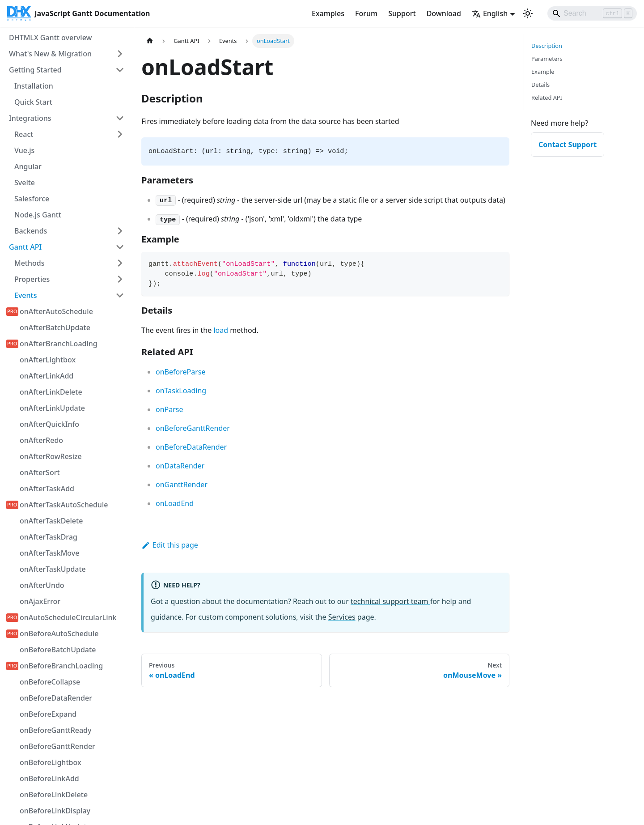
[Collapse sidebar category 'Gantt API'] (120, 247)
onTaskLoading (181, 391)
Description (547, 46)
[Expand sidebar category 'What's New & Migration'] (120, 54)
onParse (169, 409)
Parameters (547, 59)
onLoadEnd (175, 503)
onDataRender (180, 466)
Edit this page (170, 545)
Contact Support (568, 145)
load (221, 330)
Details (540, 85)
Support (402, 13)
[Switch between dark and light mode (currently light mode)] (528, 13)
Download (444, 13)
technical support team (390, 601)
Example (543, 72)
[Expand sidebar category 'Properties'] (120, 279)
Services (342, 617)
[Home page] (150, 41)
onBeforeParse (180, 372)
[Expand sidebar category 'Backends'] (120, 231)
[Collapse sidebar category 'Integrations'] (120, 118)
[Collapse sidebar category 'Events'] (120, 295)
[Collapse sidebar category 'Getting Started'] (120, 70)
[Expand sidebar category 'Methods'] (120, 263)
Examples (328, 13)
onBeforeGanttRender (193, 428)
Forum (366, 13)
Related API (547, 98)
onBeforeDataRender (191, 447)
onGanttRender (182, 485)
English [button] (490, 13)
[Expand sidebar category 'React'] (120, 134)
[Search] (592, 13)
